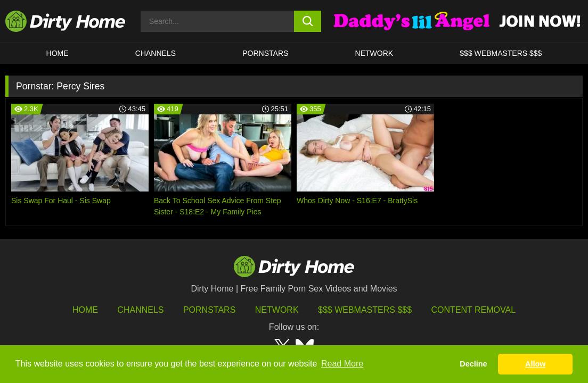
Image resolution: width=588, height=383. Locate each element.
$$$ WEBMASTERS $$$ (501, 53)
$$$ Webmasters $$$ (365, 310)
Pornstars (265, 53)
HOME (58, 53)
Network (374, 53)
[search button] (308, 21)
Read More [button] (342, 364)
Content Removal (474, 310)
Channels (140, 310)
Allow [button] (535, 364)
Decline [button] (473, 364)
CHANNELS (156, 53)
